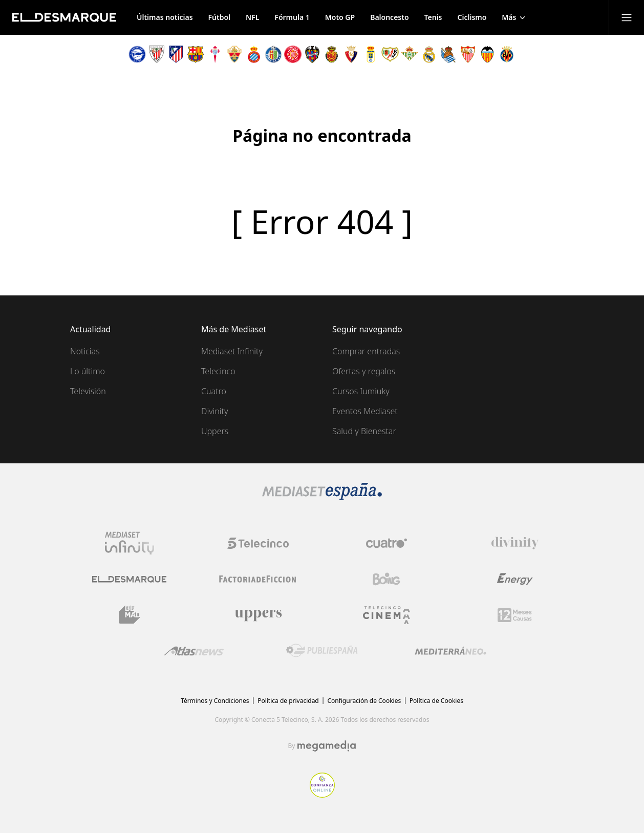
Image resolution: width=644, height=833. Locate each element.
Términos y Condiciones (215, 701)
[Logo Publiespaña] (322, 651)
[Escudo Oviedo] (371, 54)
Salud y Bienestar (364, 431)
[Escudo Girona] (293, 54)
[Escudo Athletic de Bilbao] (157, 54)
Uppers (215, 431)
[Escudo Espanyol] (254, 54)
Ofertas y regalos (364, 371)
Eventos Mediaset (365, 411)
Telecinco (218, 371)
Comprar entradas (366, 351)
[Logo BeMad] (130, 615)
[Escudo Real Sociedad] (448, 54)
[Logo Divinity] (515, 543)
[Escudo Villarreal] (507, 54)
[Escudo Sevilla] (468, 54)
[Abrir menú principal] (627, 17)
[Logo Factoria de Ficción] (258, 579)
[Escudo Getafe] (273, 54)
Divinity (214, 411)
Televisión (88, 391)
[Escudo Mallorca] (332, 54)
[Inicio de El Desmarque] (64, 17)
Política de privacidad (288, 701)
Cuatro (214, 391)
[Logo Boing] (387, 579)
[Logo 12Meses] (515, 615)
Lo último (88, 371)
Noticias (85, 351)
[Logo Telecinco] (258, 543)
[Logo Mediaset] (322, 497)
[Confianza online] (322, 795)
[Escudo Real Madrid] (429, 54)
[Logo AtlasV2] (194, 651)
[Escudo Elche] (234, 54)
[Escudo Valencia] (487, 54)
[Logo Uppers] (258, 615)
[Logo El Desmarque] (129, 579)
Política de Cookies (436, 701)
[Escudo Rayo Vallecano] (390, 54)
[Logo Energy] (515, 579)
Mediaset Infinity (232, 351)
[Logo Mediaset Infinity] (130, 543)
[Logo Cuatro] (387, 543)
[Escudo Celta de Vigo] (215, 54)
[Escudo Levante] (312, 54)
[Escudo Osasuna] (351, 54)
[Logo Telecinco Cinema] (387, 615)
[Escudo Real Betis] (410, 54)
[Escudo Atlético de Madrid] (176, 54)
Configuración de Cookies (364, 701)
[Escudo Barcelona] (196, 54)
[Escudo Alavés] (137, 54)
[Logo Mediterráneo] (450, 651)
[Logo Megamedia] (327, 746)
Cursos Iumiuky (361, 391)
